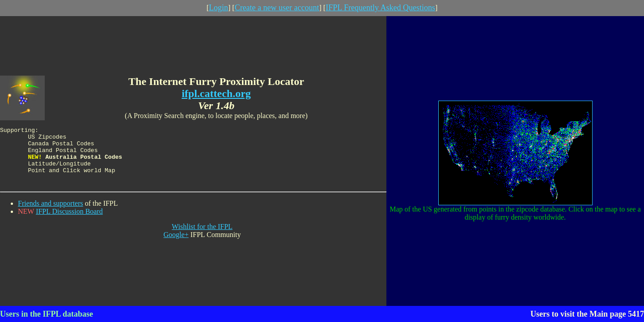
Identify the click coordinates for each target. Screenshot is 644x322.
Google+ (176, 239)
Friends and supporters (51, 208)
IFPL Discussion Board (69, 216)
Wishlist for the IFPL (202, 231)
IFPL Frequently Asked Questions (380, 8)
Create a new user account (277, 8)
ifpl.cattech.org (216, 89)
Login (218, 8)
